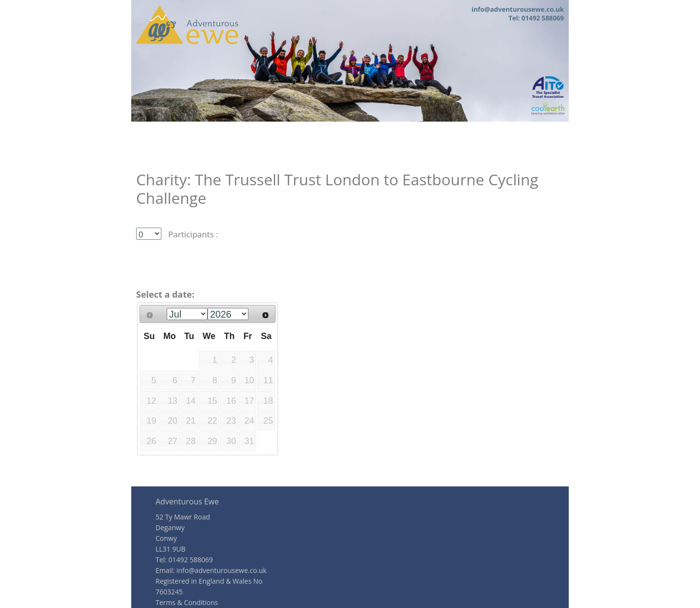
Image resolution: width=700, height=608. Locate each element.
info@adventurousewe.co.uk (222, 570)
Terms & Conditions (187, 602)
